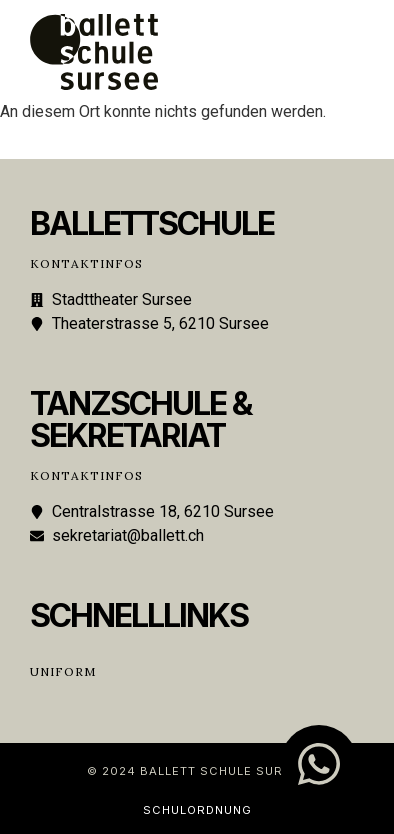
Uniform (63, 671)
